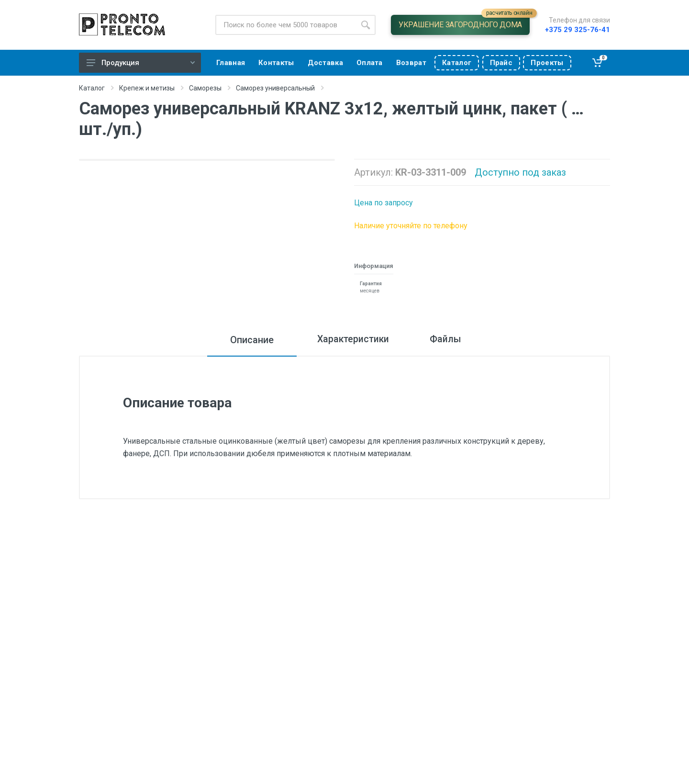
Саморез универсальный (275, 88)
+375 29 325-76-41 (578, 30)
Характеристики (350, 340)
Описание (246, 340)
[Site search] (285, 25)
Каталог (92, 88)
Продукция (141, 63)
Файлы (449, 340)
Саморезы (205, 88)
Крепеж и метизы (147, 88)
